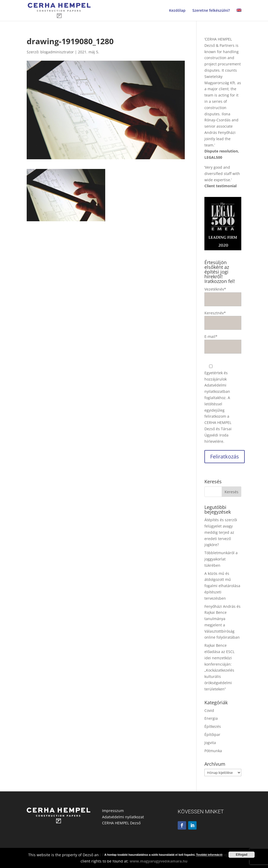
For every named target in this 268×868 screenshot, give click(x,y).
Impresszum (113, 811)
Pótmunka (213, 751)
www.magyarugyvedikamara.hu (158, 861)
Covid (209, 710)
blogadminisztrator (57, 52)
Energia (211, 718)
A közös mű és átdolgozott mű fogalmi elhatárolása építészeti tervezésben (222, 586)
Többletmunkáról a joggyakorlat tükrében (221, 559)
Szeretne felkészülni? (211, 11)
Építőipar (212, 734)
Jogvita (210, 743)
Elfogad (242, 855)
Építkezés (213, 726)
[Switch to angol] (239, 15)
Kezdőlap (177, 11)
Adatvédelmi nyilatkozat (123, 817)
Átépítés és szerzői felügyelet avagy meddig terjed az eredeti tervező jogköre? (221, 532)
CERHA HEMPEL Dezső (121, 823)
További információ (209, 855)
